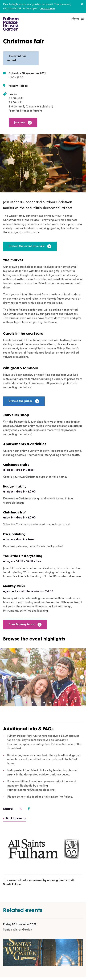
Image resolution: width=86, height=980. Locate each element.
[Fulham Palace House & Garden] (10, 24)
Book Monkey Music (25, 625)
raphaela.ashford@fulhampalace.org (31, 790)
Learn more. (48, 9)
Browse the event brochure (30, 246)
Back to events (15, 819)
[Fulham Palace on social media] (20, 809)
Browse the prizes (24, 401)
